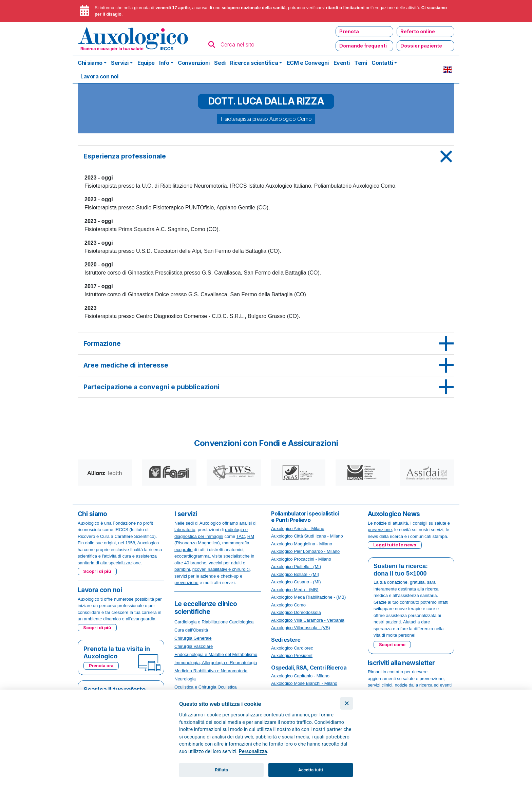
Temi (360, 63)
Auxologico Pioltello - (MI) (296, 567)
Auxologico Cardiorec (292, 648)
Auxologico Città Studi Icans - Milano (307, 536)
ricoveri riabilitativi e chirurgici (221, 569)
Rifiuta (222, 770)
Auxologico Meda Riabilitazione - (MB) (308, 597)
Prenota (349, 31)
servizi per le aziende (195, 576)
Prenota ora (101, 666)
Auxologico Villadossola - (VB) (301, 628)
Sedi (220, 63)
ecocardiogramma (192, 556)
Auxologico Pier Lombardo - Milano (305, 551)
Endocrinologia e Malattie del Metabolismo (216, 654)
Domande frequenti (363, 46)
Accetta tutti (311, 770)
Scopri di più (97, 571)
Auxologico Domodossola (296, 612)
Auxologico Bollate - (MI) (295, 574)
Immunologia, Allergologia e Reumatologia (216, 663)
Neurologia (185, 679)
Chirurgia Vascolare (194, 646)
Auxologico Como (288, 605)
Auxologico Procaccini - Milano (301, 559)
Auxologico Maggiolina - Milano (302, 544)
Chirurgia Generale (193, 638)
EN (448, 70)
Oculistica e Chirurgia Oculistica (206, 687)
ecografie (183, 550)
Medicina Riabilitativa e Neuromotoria (211, 671)
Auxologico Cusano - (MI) (296, 582)
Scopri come (392, 645)
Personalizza (253, 752)
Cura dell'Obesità (191, 630)
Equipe (146, 63)
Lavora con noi (99, 76)
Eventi (342, 63)
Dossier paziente (421, 46)
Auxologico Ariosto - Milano (298, 529)
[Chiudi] (347, 703)
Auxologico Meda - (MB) (295, 590)
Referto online (418, 31)
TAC (241, 536)
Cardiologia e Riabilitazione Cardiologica (214, 622)
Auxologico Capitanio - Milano (300, 676)
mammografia (236, 543)
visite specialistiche (231, 556)
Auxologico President (292, 655)
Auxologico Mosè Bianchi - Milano (304, 683)
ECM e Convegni (308, 63)
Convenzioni (194, 63)
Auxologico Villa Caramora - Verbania (308, 620)
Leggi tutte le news (395, 545)
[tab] (266, 156)
